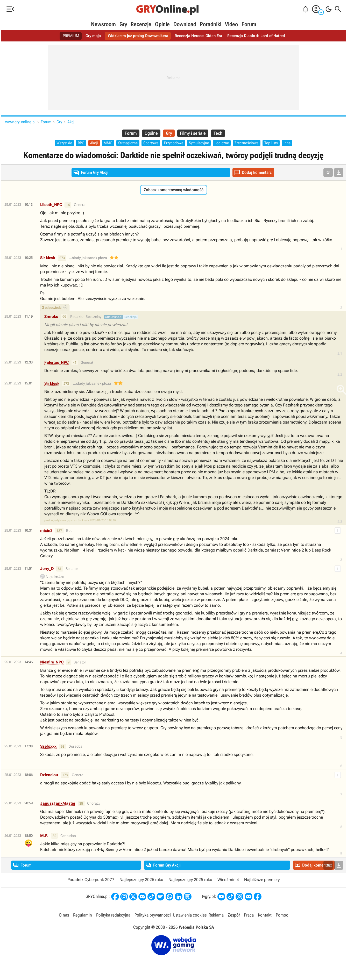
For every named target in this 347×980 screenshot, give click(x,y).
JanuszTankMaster (58, 804)
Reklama (216, 916)
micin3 (46, 531)
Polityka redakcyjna (113, 916)
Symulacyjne (202, 144)
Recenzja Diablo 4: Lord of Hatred (260, 36)
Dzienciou (49, 776)
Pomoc (281, 916)
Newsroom (103, 24)
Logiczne (226, 144)
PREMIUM (66, 36)
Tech (221, 134)
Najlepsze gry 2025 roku (190, 881)
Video (231, 24)
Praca (248, 916)
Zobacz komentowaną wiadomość (174, 191)
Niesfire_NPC (52, 663)
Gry (123, 24)
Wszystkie (57, 144)
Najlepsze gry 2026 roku (141, 881)
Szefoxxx (48, 747)
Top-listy (278, 144)
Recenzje (141, 24)
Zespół (233, 916)
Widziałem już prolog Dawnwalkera (136, 36)
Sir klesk (48, 259)
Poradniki (211, 24)
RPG (75, 144)
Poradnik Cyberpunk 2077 (91, 881)
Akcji (71, 122)
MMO (104, 144)
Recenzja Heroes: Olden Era (199, 36)
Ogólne (150, 134)
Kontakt (264, 916)
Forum (249, 24)
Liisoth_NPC (51, 205)
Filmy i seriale (194, 134)
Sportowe (150, 144)
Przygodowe (175, 144)
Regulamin (83, 916)
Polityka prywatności (153, 916)
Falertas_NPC (56, 363)
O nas (65, 916)
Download (185, 24)
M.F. (44, 836)
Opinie (162, 24)
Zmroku (51, 317)
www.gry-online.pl (20, 122)
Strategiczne (125, 144)
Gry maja (89, 36)
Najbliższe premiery (262, 881)
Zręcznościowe (252, 144)
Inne (295, 144)
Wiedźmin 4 (228, 881)
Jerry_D (47, 569)
